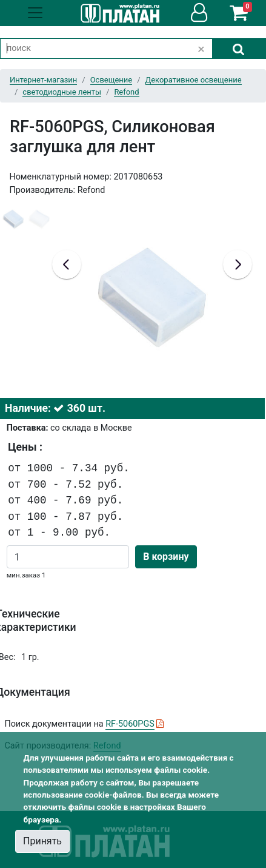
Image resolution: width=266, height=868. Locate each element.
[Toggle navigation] (35, 13)
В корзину (166, 557)
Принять (42, 841)
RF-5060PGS (130, 724)
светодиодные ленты (62, 92)
